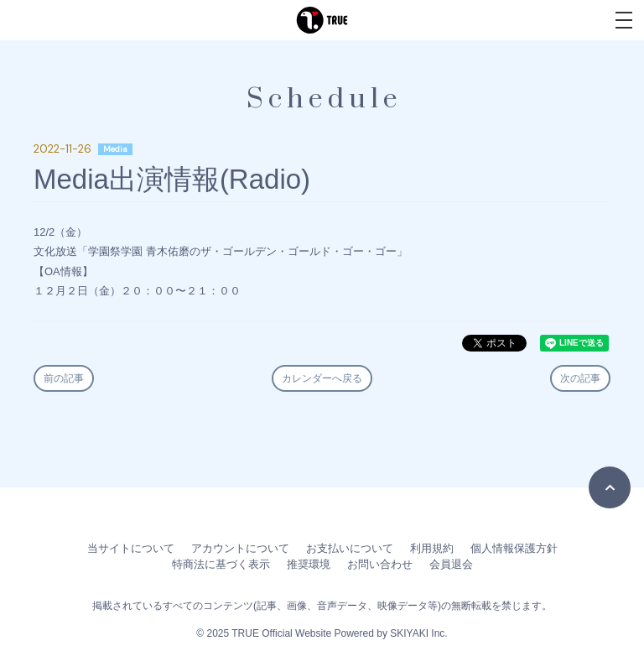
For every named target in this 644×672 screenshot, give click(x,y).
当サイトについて (131, 548)
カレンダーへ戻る (322, 378)
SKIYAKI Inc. (418, 633)
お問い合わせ (380, 564)
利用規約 (432, 548)
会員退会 (451, 564)
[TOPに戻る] (610, 487)
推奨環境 (309, 564)
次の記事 (580, 378)
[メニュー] (624, 20)
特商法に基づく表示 (221, 564)
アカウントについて (240, 548)
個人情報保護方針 (514, 548)
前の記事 (64, 378)
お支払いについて (350, 548)
